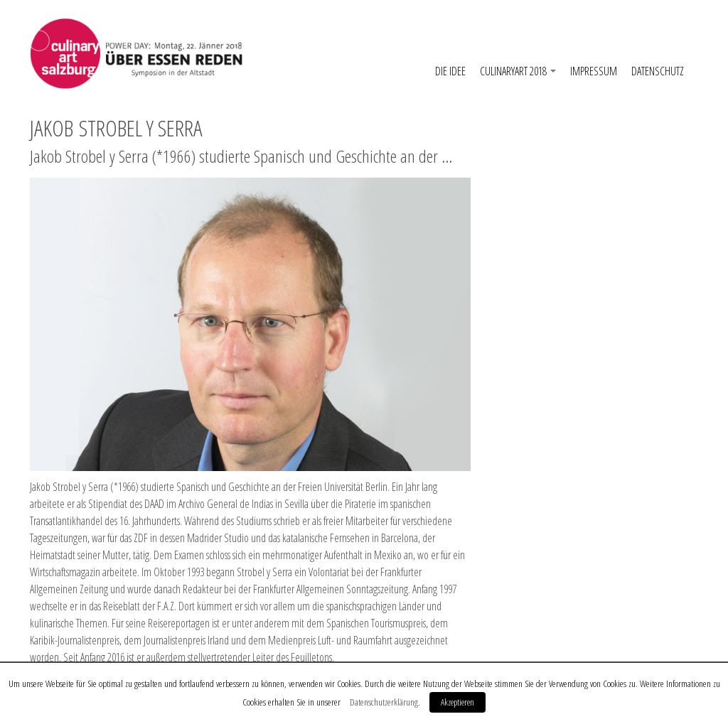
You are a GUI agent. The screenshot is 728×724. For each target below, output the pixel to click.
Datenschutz (658, 71)
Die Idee (450, 71)
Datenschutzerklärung (384, 702)
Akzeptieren (457, 702)
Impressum (594, 71)
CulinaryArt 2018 (518, 71)
